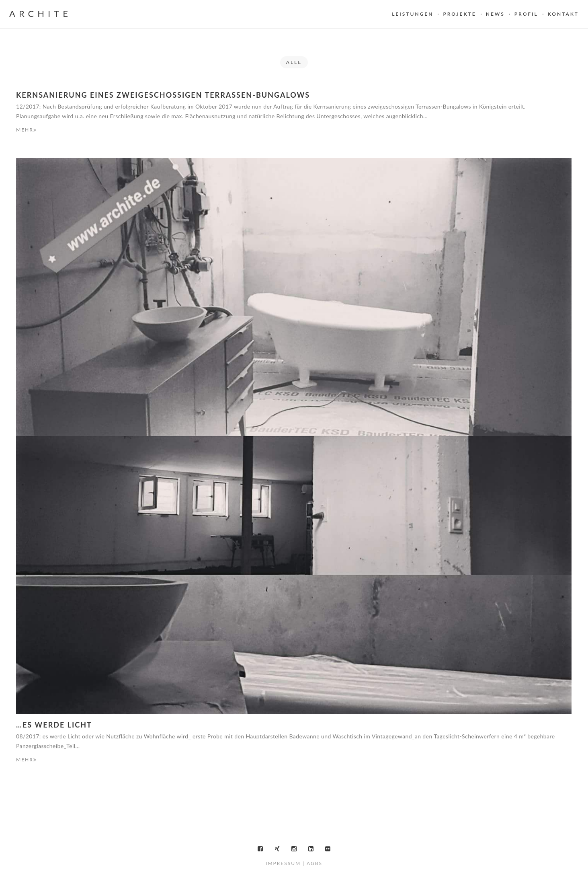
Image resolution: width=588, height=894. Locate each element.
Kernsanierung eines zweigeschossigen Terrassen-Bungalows (163, 95)
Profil (526, 14)
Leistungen (413, 14)
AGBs (314, 863)
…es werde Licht (54, 725)
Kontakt (563, 14)
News (495, 14)
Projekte (459, 14)
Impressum (283, 863)
